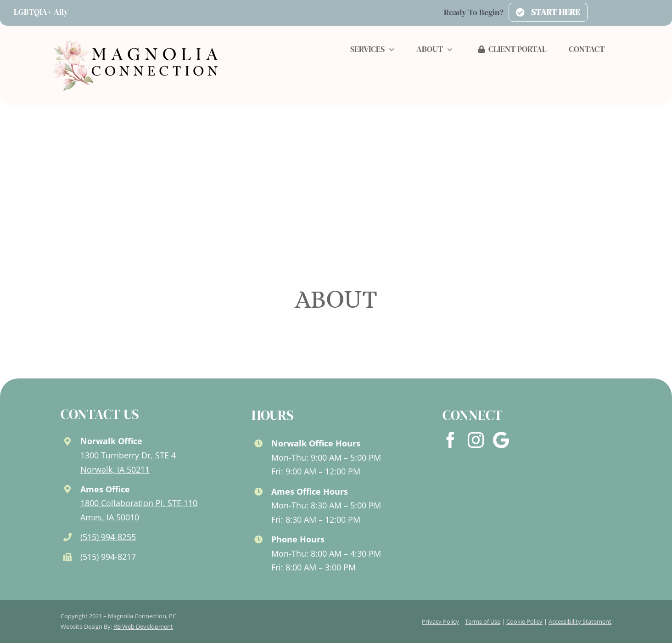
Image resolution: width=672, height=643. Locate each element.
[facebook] (451, 440)
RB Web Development (143, 626)
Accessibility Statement (580, 621)
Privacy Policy (440, 621)
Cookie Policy (524, 621)
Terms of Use (483, 621)
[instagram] (476, 440)
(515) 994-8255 (108, 537)
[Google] (501, 440)
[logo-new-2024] (136, 41)
